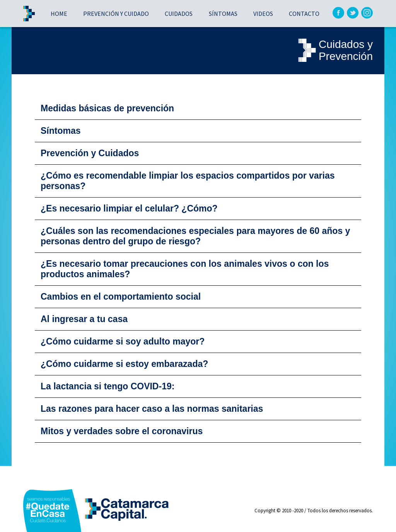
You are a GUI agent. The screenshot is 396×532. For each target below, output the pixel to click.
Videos (263, 14)
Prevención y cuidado (116, 14)
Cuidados (179, 14)
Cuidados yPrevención (334, 50)
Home (59, 14)
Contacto (304, 14)
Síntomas (223, 14)
